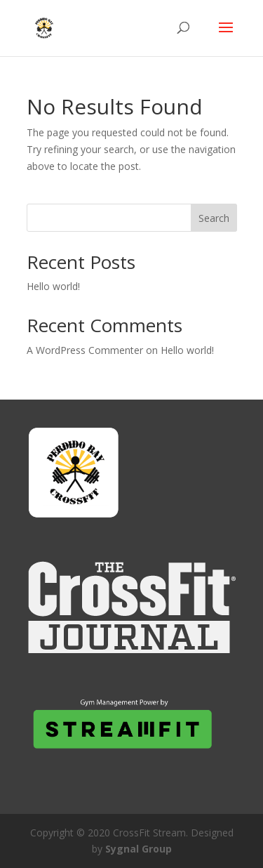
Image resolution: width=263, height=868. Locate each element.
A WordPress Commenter (85, 350)
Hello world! (53, 286)
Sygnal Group (139, 849)
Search (214, 218)
